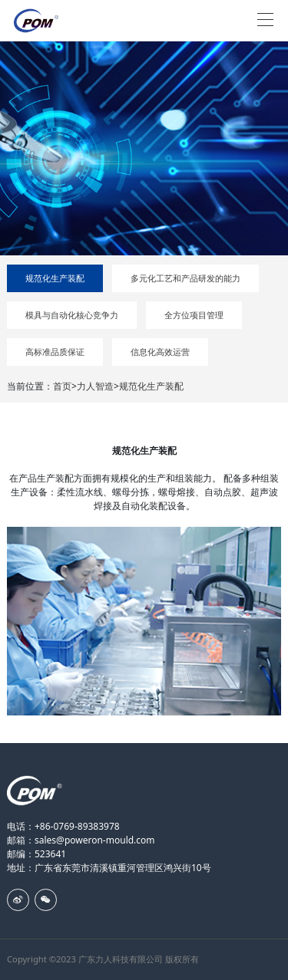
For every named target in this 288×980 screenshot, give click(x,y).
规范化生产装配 (55, 278)
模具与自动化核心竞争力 (72, 315)
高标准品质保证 (55, 352)
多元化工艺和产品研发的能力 (185, 278)
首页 (62, 386)
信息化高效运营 (160, 352)
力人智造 (95, 386)
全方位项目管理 (194, 315)
